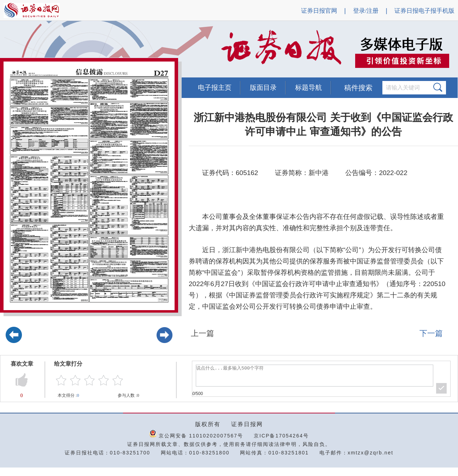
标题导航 (309, 88)
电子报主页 (215, 88)
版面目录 (263, 88)
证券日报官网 (319, 11)
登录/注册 (366, 11)
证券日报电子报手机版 (424, 11)
